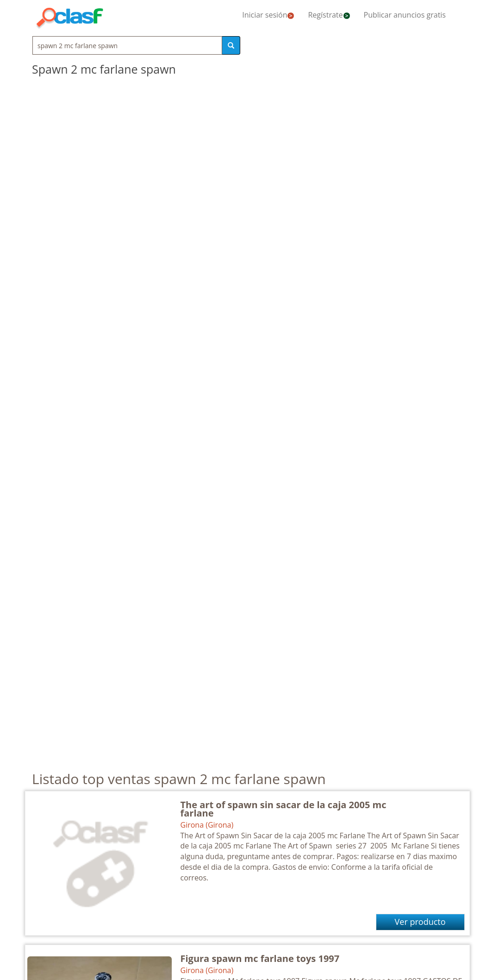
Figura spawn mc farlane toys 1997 (260, 958)
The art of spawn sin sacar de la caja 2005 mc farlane (284, 809)
